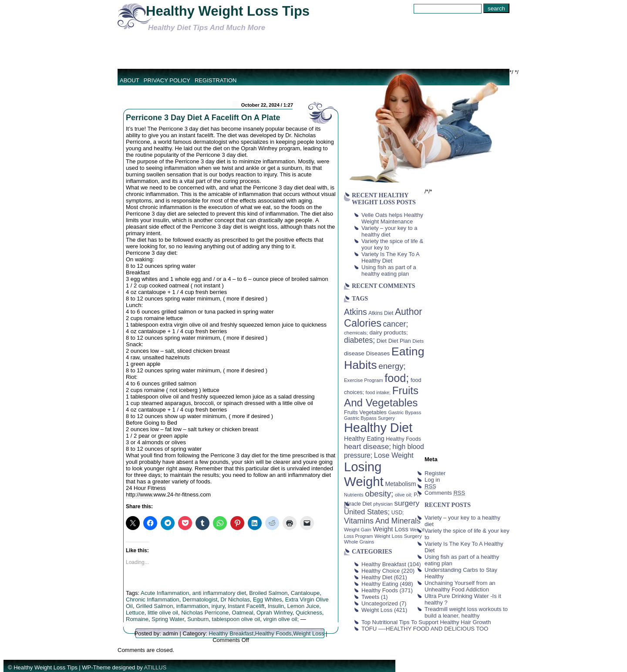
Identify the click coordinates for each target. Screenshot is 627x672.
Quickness (309, 613)
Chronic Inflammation (153, 599)
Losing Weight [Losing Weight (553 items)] (364, 474)
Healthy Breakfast (231, 633)
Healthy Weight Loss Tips (228, 11)
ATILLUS (155, 667)
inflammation (192, 606)
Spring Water (168, 619)
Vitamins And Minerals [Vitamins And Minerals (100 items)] (382, 521)
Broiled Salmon (268, 593)
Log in (432, 480)
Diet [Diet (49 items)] (382, 341)
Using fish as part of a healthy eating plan (389, 270)
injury (218, 606)
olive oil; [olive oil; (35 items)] (404, 495)
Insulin (276, 606)
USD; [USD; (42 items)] (398, 513)
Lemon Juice (303, 606)
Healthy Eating (380, 584)
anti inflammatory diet (219, 593)
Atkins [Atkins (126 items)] (356, 312)
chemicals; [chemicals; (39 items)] (356, 333)
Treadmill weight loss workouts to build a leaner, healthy (466, 612)
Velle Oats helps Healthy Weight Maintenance (392, 218)
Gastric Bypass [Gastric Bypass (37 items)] (405, 412)
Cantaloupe (305, 593)
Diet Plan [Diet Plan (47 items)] (400, 341)
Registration (216, 80)
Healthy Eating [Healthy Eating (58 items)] (364, 439)
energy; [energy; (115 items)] (392, 366)
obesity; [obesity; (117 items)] (379, 494)
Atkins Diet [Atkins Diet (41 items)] (381, 313)
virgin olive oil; (281, 619)
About (130, 80)
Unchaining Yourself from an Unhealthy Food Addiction (460, 586)
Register (435, 473)
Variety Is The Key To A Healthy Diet (390, 257)
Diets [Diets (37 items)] (418, 341)
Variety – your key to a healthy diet (389, 231)
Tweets (370, 597)
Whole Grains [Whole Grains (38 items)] (359, 542)
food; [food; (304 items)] (397, 378)
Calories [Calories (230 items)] (363, 323)
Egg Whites (267, 599)
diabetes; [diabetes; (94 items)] (359, 340)
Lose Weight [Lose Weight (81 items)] (394, 455)
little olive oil (163, 613)
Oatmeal (243, 613)
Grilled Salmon (154, 606)
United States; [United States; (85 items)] (367, 512)
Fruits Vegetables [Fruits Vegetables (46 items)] (365, 412)
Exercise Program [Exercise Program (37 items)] (364, 380)
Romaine (137, 619)
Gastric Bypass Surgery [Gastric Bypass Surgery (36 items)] (369, 418)
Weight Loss (308, 633)
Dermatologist (200, 599)
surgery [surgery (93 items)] (407, 503)
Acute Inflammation (165, 593)
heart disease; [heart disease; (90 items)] (367, 446)
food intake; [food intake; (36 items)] (378, 392)
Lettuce (135, 613)
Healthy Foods (273, 633)
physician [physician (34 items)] (383, 504)
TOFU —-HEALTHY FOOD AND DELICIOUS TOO (425, 629)
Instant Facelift (246, 606)
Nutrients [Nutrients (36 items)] (354, 495)
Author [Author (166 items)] (409, 312)
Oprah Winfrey (275, 613)
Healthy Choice (381, 571)
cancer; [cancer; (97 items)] (395, 324)
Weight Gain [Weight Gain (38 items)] (358, 530)
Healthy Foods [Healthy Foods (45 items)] (403, 439)
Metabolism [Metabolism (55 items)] (400, 484)
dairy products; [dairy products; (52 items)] (388, 333)
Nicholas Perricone (205, 613)
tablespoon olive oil (236, 619)
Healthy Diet (377, 577)
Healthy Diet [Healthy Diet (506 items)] (378, 428)
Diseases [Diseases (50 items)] (378, 353)
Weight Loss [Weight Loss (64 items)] (391, 529)
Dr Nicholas (235, 599)
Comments (445, 493)
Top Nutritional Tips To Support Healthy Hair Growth (426, 622)
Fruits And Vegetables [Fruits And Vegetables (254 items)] (381, 397)
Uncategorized (380, 603)
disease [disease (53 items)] (354, 353)
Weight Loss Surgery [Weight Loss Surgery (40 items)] (398, 536)
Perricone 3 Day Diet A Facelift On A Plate (203, 118)
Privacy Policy (167, 80)
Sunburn (198, 619)
